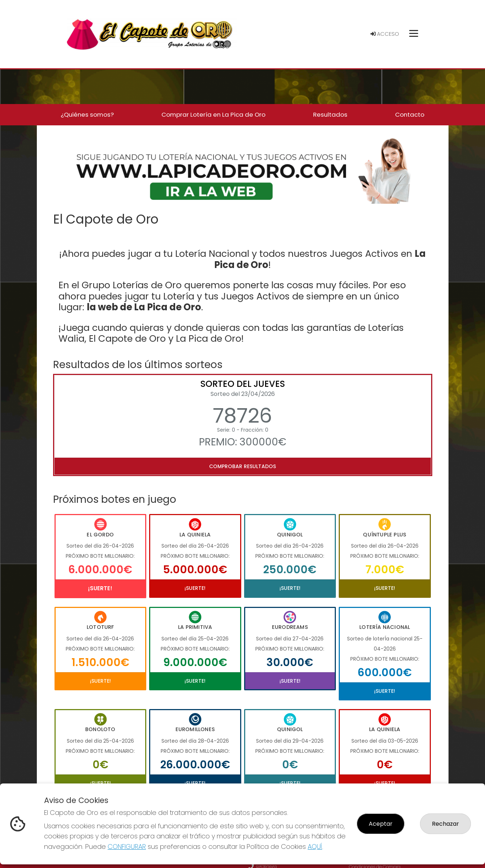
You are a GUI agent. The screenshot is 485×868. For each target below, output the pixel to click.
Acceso (385, 34)
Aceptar (381, 824)
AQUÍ (315, 847)
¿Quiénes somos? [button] (87, 115)
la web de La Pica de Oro (144, 307)
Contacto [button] (410, 115)
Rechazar (445, 824)
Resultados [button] (330, 115)
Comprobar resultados (242, 466)
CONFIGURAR (127, 847)
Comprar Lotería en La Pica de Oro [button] (213, 115)
